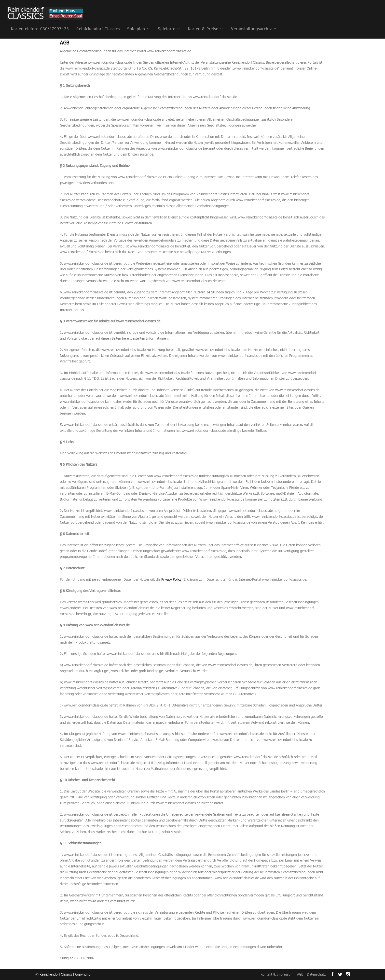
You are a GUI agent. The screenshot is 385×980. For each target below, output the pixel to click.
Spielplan (136, 22)
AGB (300, 974)
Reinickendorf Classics (98, 22)
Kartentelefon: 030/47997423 (40, 22)
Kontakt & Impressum (277, 974)
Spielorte (167, 22)
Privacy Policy (171, 579)
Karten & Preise (203, 22)
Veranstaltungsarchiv (251, 22)
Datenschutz (316, 974)
